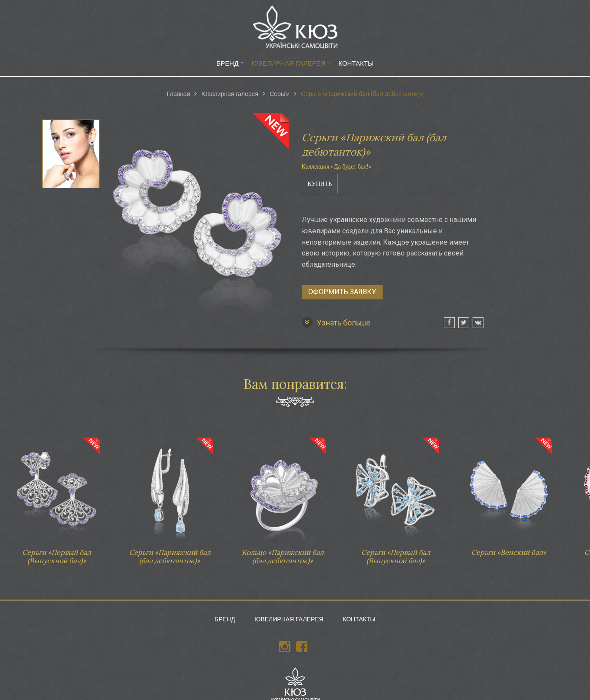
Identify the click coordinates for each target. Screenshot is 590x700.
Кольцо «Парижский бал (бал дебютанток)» (283, 497)
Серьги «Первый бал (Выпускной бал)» (57, 497)
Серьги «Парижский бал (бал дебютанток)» (170, 497)
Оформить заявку (342, 292)
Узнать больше (336, 322)
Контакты (356, 63)
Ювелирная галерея (289, 63)
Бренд (228, 63)
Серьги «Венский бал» (509, 493)
